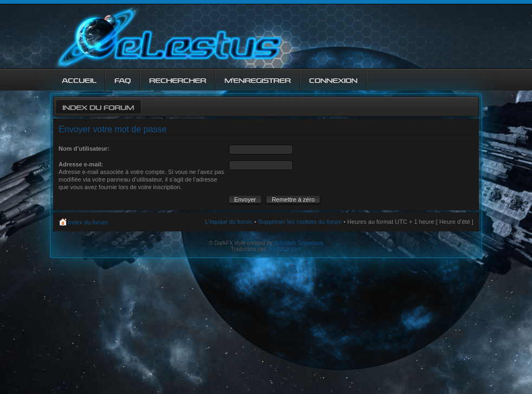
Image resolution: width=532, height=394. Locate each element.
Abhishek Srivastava (299, 243)
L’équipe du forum (229, 222)
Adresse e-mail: (81, 164)
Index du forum (98, 106)
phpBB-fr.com (285, 249)
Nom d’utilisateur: (84, 148)
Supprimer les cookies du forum (300, 222)
